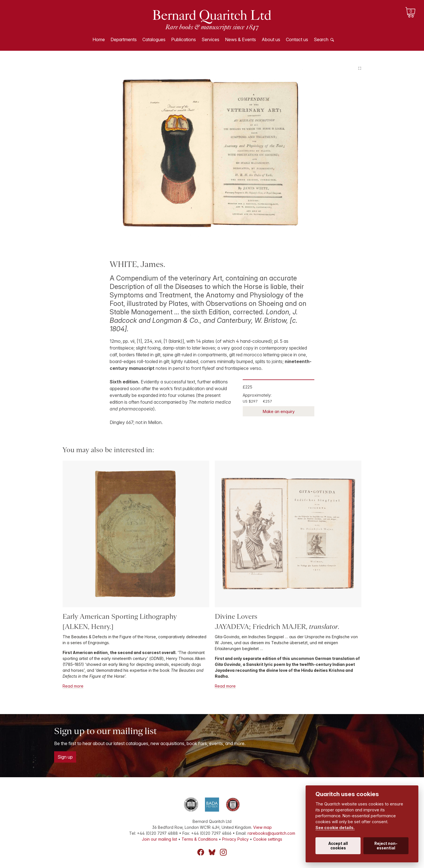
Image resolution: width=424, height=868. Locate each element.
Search (321, 39)
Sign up (65, 757)
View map (262, 827)
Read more (73, 686)
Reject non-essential (386, 846)
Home (99, 39)
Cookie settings (268, 839)
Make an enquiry (279, 411)
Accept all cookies (338, 846)
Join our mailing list (159, 839)
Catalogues (154, 39)
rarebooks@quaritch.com (271, 833)
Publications (184, 39)
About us (271, 39)
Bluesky (212, 852)
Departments (124, 39)
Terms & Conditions (200, 839)
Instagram (223, 852)
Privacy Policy (235, 839)
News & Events (240, 39)
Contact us (297, 39)
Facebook (201, 852)
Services (210, 39)
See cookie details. (335, 828)
